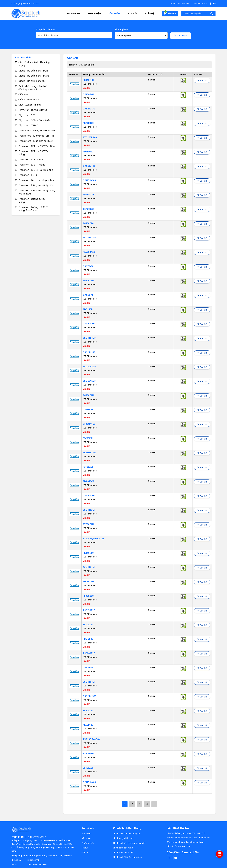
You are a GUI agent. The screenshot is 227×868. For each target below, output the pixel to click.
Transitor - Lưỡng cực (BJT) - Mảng (34, 200)
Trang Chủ (73, 13)
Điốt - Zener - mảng (30, 105)
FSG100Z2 (88, 152)
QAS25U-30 (89, 109)
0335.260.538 (33, 860)
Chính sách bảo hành (123, 848)
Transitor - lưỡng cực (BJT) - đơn (36, 185)
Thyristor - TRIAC (28, 125)
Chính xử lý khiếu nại (123, 838)
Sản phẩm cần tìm (45, 29)
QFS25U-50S (89, 324)
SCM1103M (89, 510)
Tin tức (133, 13)
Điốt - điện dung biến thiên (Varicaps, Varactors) (33, 88)
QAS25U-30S (89, 696)
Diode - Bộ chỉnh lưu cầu (32, 81)
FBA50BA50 (89, 252)
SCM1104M (89, 682)
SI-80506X (88, 481)
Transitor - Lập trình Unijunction (36, 180)
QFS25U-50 (89, 495)
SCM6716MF (89, 381)
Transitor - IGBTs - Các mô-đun (36, 170)
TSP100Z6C (89, 753)
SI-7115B (88, 309)
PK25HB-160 (89, 453)
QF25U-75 (88, 410)
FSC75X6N (88, 438)
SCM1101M (89, 567)
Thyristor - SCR (27, 115)
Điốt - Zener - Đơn (29, 99)
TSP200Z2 (88, 209)
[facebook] (169, 858)
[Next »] (154, 804)
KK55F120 (88, 725)
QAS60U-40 (89, 166)
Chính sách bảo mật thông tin (127, 834)
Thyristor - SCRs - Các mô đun (35, 120)
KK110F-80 (88, 80)
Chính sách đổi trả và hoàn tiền (127, 857)
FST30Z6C (88, 467)
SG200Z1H (88, 395)
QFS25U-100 (89, 180)
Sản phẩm (114, 13)
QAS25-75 (88, 667)
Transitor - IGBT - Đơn (31, 159)
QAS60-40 (88, 295)
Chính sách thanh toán (124, 852)
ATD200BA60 (90, 137)
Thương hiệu (121, 29)
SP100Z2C (88, 768)
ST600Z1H (88, 524)
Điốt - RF (23, 94)
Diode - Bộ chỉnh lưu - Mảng (34, 76)
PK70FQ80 (88, 123)
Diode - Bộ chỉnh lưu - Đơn (33, 71)
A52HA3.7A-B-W (92, 739)
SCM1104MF (89, 338)
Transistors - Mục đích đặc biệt (35, 141)
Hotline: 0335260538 (180, 3)
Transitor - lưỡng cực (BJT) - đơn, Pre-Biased (37, 192)
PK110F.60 (88, 553)
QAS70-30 (88, 266)
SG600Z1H (88, 281)
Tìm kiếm (181, 36)
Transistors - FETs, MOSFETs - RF (37, 130)
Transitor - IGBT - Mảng (32, 165)
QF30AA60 (88, 94)
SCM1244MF (89, 367)
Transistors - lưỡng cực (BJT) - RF (37, 136)
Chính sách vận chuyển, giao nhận (129, 843)
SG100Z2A (88, 223)
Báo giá (170, 13)
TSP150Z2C (89, 610)
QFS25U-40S (89, 782)
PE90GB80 (88, 596)
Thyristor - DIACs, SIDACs (33, 110)
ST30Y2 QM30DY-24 (93, 538)
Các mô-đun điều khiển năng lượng (34, 64)
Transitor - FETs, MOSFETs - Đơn (37, 146)
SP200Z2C (88, 710)
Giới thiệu (94, 13)
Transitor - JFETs (28, 175)
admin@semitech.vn (37, 864)
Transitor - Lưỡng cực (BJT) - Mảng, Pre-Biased (34, 208)
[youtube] (176, 858)
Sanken (152, 80)
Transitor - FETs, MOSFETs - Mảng (34, 153)
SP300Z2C (88, 624)
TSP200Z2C (89, 653)
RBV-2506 (88, 639)
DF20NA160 (89, 424)
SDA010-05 (89, 195)
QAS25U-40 (89, 352)
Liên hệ (150, 13)
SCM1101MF (89, 238)
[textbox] (141, 35)
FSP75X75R (89, 581)
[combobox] (141, 35)
